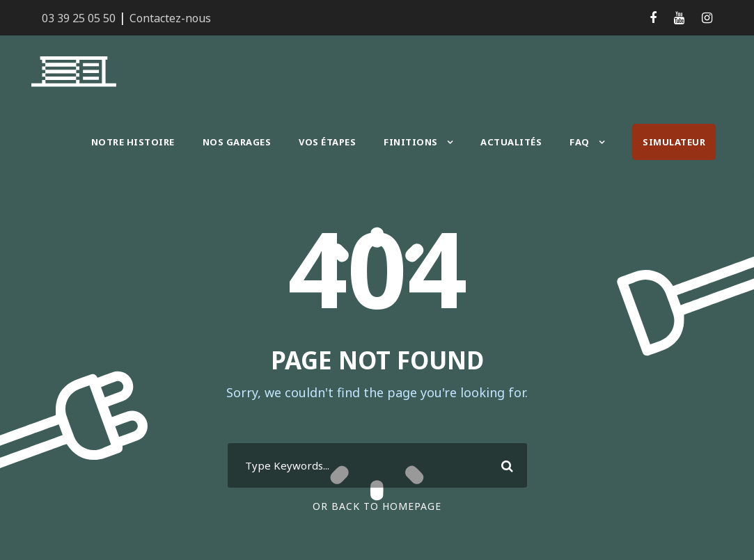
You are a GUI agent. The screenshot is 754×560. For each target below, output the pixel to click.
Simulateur (674, 142)
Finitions (415, 142)
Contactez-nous (165, 18)
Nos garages (238, 142)
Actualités (512, 142)
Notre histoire (134, 142)
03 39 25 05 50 (79, 18)
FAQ (580, 142)
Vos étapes (332, 142)
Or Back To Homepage (377, 506)
